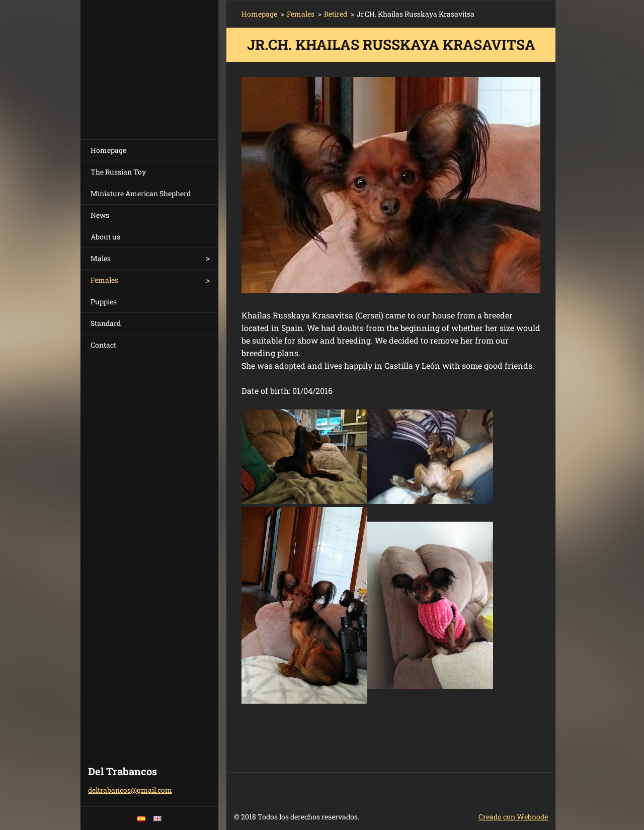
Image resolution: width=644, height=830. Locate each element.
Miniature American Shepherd (141, 193)
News (100, 215)
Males (101, 258)
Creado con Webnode (513, 817)
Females (104, 280)
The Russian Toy (118, 172)
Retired (336, 14)
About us (105, 237)
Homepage (108, 150)
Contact (103, 345)
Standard (106, 323)
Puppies (104, 302)
